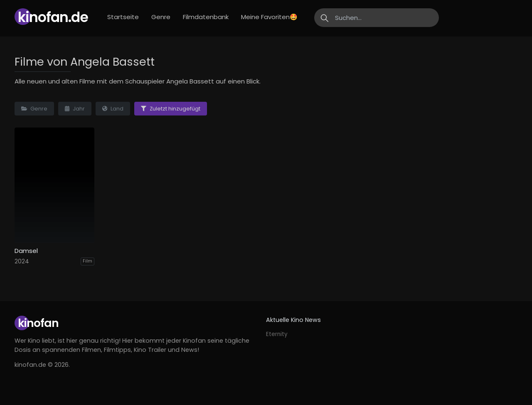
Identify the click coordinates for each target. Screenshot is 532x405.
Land (113, 109)
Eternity (277, 334)
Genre (161, 17)
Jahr (75, 109)
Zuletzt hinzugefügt (171, 109)
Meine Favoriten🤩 (269, 17)
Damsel (26, 251)
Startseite (123, 17)
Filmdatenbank (206, 17)
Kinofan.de (53, 17)
